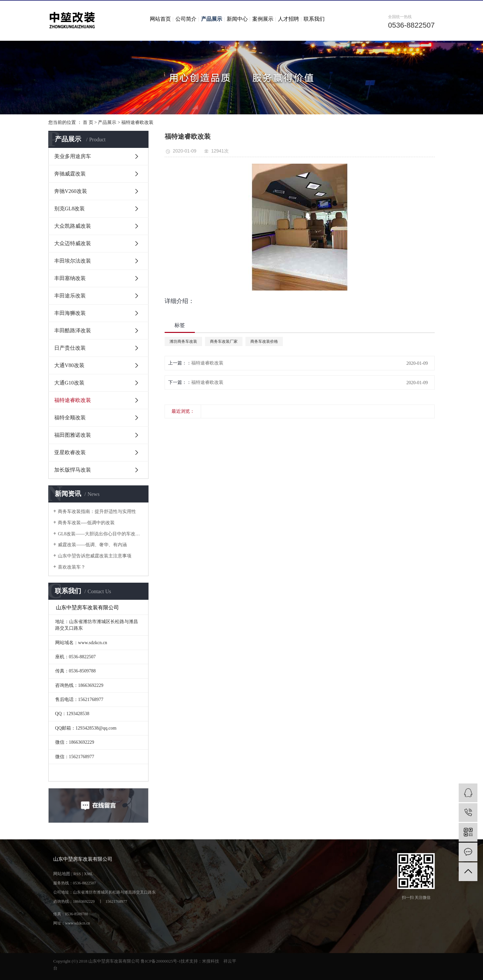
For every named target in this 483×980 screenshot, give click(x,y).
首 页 (88, 122)
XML (89, 874)
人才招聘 (288, 19)
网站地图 (62, 874)
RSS (77, 874)
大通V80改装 (69, 365)
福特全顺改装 (70, 418)
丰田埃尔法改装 (73, 261)
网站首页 (160, 19)
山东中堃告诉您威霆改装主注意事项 (95, 556)
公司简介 (186, 19)
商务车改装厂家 (224, 341)
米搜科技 (211, 961)
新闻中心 (237, 19)
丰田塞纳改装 (70, 278)
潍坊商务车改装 (183, 341)
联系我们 (314, 19)
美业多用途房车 (73, 156)
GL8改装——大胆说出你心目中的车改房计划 (101, 534)
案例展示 (263, 19)
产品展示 (212, 19)
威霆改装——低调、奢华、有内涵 (92, 545)
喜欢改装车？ (72, 567)
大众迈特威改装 (73, 243)
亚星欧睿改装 (70, 452)
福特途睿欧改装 (137, 122)
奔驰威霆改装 (70, 174)
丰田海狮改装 (70, 313)
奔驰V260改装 (71, 191)
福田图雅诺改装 (73, 435)
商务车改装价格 (264, 341)
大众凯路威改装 (73, 226)
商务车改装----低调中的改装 (86, 523)
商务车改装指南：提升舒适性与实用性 (97, 512)
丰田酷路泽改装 (73, 330)
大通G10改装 (69, 383)
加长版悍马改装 (73, 470)
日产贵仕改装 (70, 348)
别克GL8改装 (69, 209)
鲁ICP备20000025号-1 (161, 961)
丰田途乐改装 (70, 296)
